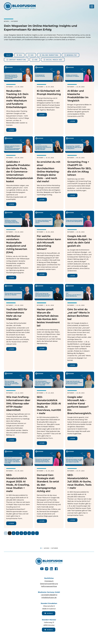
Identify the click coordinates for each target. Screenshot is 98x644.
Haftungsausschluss (49, 586)
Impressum (49, 581)
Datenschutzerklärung (49, 584)
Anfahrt (49, 613)
